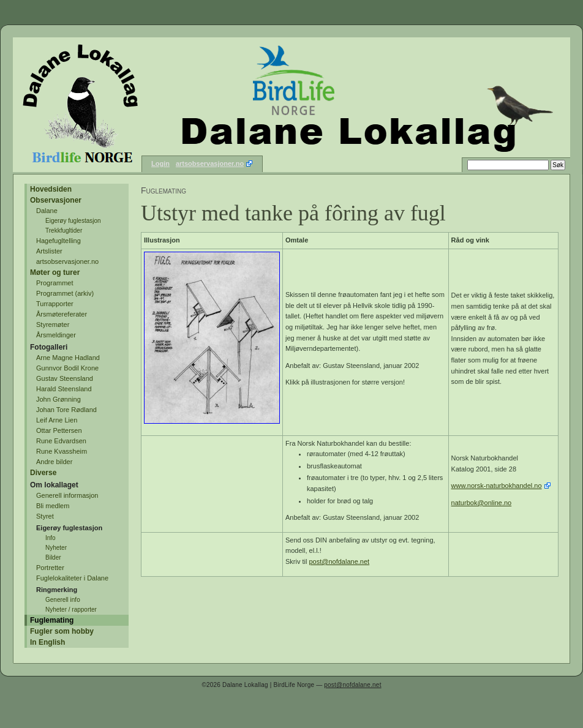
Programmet (55, 283)
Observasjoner (56, 200)
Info (51, 538)
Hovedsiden (51, 189)
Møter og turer (55, 272)
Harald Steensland (64, 389)
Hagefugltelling (58, 241)
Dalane (47, 211)
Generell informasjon (67, 495)
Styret (45, 516)
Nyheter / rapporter (71, 610)
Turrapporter (55, 304)
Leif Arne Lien (57, 420)
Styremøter (53, 325)
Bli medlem (53, 506)
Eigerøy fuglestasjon (73, 221)
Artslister (49, 251)
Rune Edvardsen (61, 441)
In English (47, 642)
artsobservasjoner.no (210, 163)
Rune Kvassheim (62, 451)
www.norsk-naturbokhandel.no (497, 486)
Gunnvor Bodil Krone (67, 368)
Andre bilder (54, 462)
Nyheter (56, 548)
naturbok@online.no (482, 503)
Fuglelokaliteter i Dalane (72, 578)
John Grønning (58, 399)
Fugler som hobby (62, 631)
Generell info (63, 600)
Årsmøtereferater (62, 314)
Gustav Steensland (65, 378)
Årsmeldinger (56, 335)
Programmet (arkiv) (65, 293)
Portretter (50, 568)
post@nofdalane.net (340, 561)
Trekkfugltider (64, 231)
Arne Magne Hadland (68, 358)
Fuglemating (52, 620)
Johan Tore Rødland (66, 410)
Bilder (53, 557)
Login (160, 163)
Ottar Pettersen (59, 430)
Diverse (43, 473)
